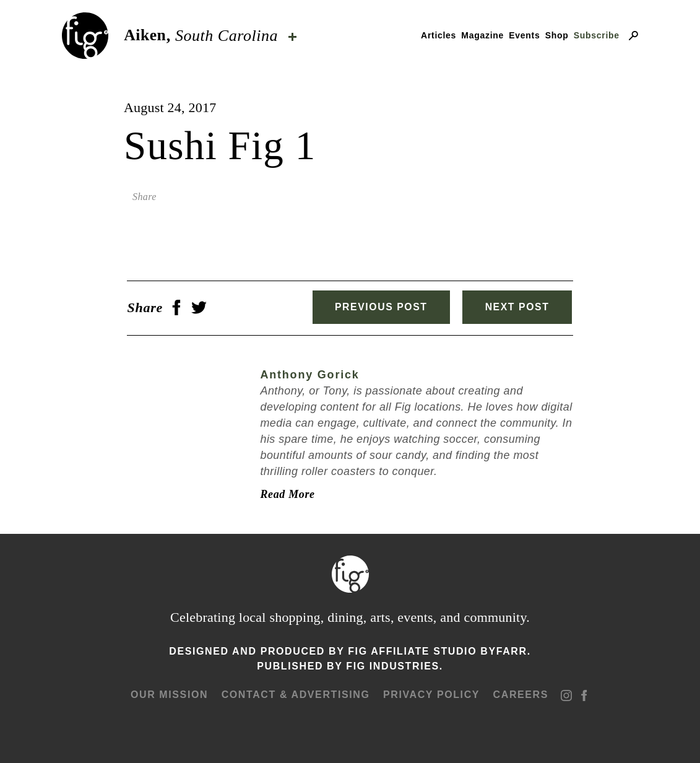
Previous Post (378, 307)
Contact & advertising (296, 693)
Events (524, 35)
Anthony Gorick (306, 374)
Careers (520, 693)
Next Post (519, 307)
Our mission (170, 693)
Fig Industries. (394, 665)
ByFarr (503, 650)
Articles (439, 35)
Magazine (482, 35)
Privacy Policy (431, 693)
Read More (284, 493)
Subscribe (597, 35)
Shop (557, 35)
